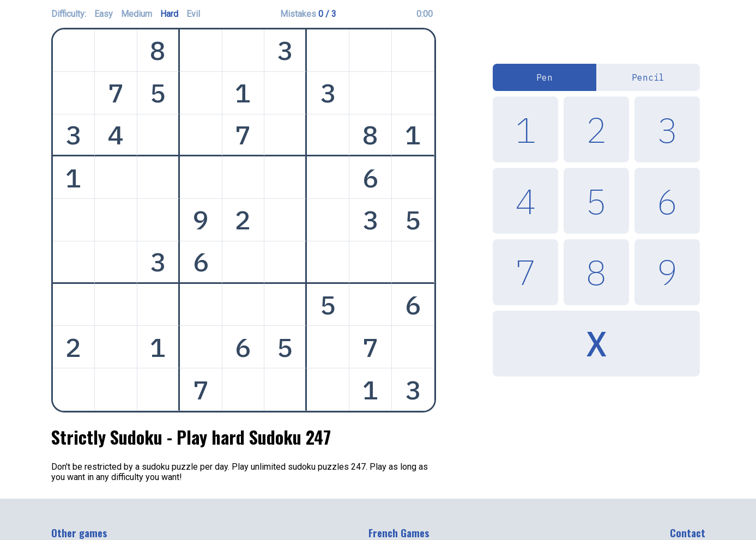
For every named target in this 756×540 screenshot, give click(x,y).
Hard (169, 14)
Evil (193, 14)
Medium (137, 14)
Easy (104, 14)
